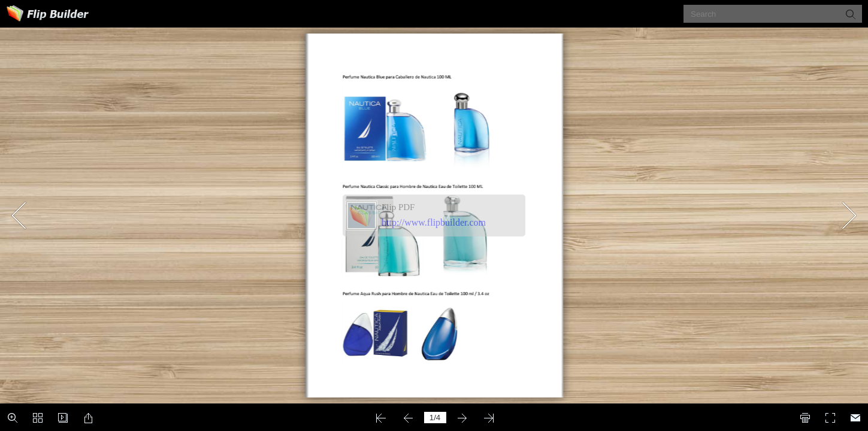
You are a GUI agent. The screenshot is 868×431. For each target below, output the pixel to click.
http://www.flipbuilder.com (434, 222)
